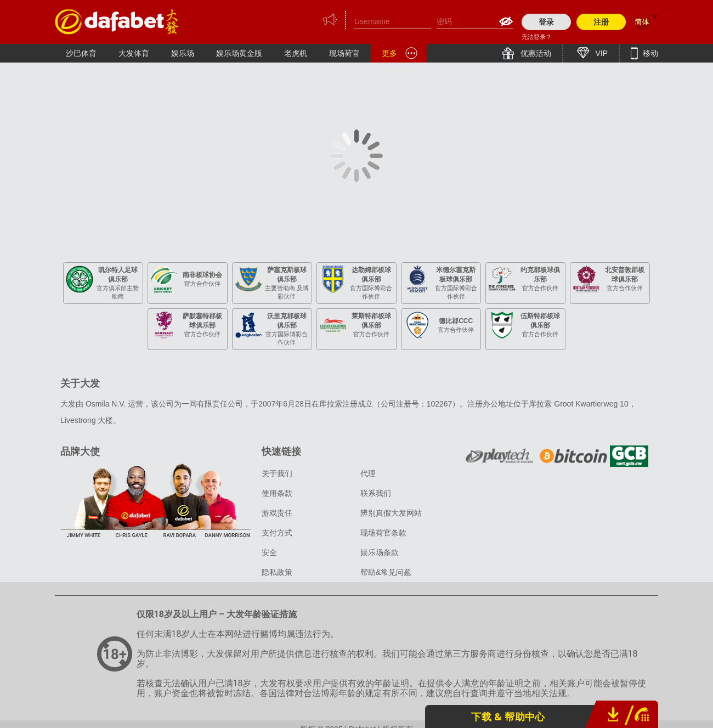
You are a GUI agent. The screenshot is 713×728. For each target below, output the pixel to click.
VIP (601, 53)
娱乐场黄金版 (239, 53)
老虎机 (296, 53)
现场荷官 (344, 53)
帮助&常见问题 (386, 572)
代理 (368, 473)
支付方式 (277, 533)
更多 (389, 53)
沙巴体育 (81, 53)
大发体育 (134, 53)
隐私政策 (277, 572)
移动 (649, 53)
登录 (546, 22)
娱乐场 (183, 53)
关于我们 (277, 473)
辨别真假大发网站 (391, 513)
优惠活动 (535, 53)
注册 (601, 22)
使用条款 (277, 493)
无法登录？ (537, 37)
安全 (269, 552)
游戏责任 (277, 513)
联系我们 (376, 493)
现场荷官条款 (383, 533)
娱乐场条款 (380, 552)
